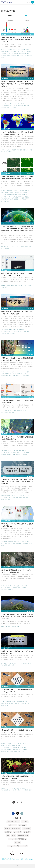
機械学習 (4, 705)
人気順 (25, 16)
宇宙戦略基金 (22, 839)
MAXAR (7, 192)
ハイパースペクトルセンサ (24, 51)
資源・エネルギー (11, 107)
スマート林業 (28, 285)
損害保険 (27, 198)
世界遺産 (17, 788)
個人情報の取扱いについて (14, 859)
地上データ (13, 374)
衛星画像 (10, 152)
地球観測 (16, 53)
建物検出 (9, 750)
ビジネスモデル (5, 374)
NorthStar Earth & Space (19, 50)
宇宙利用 (20, 150)
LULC (27, 742)
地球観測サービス (6, 198)
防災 (8, 202)
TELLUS (3, 194)
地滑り (25, 748)
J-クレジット (5, 104)
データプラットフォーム (17, 453)
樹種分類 (4, 55)
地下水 (11, 53)
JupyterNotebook (6, 285)
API (2, 451)
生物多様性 (19, 544)
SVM (23, 704)
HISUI (3, 50)
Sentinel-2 (18, 704)
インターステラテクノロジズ (14, 372)
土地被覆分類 (5, 53)
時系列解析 (15, 750)
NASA (12, 192)
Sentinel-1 (12, 704)
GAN (15, 742)
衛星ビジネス (26, 376)
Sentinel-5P (4, 586)
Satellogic (7, 51)
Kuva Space (9, 50)
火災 (20, 200)
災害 (11, 751)
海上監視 (14, 55)
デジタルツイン (18, 663)
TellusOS (27, 451)
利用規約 (4, 859)
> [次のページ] (22, 802)
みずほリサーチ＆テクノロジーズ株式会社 (12, 106)
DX (2, 247)
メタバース (26, 663)
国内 (31, 663)
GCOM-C (22, 191)
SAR (3, 51)
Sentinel (25, 192)
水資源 (9, 55)
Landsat (22, 742)
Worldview (25, 194)
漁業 (18, 55)
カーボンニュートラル (19, 104)
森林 (28, 53)
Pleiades (17, 192)
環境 (9, 544)
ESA (3, 627)
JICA (3, 150)
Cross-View (9, 742)
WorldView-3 (11, 586)
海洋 (8, 751)
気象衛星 (24, 588)
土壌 (26, 704)
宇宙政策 (17, 842)
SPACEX (14, 247)
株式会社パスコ (5, 200)
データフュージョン (21, 746)
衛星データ (23, 55)
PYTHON (18, 285)
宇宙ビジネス (5, 376)
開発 (3, 545)
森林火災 (25, 750)
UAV (22, 285)
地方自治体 (4, 665)
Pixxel (28, 50)
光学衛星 (9, 588)
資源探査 (29, 55)
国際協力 (14, 150)
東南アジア (26, 150)
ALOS (3, 702)
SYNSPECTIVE (23, 836)
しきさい (18, 586)
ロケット (12, 839)
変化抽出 (4, 750)
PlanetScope (21, 702)
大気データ (17, 542)
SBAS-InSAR (5, 704)
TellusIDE (21, 451)
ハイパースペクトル (6, 748)
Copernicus (16, 191)
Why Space (23, 825)
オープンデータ (5, 453)
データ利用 (14, 51)
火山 (8, 705)
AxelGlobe (9, 191)
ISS (8, 836)
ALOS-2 (3, 191)
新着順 (10, 16)
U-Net (10, 746)
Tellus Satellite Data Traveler (14, 194)
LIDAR (13, 285)
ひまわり (20, 196)
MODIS (3, 744)
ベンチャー (26, 829)
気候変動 (4, 107)
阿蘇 (31, 790)
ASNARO (9, 584)
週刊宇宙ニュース (16, 627)
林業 (25, 106)
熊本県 (14, 790)
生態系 (13, 544)
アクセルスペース (6, 196)
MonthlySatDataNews (11, 702)
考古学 (15, 751)
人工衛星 (26, 196)
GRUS (27, 191)
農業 (3, 57)
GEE (18, 742)
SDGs (11, 104)
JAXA (3, 192)
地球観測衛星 (23, 53)
